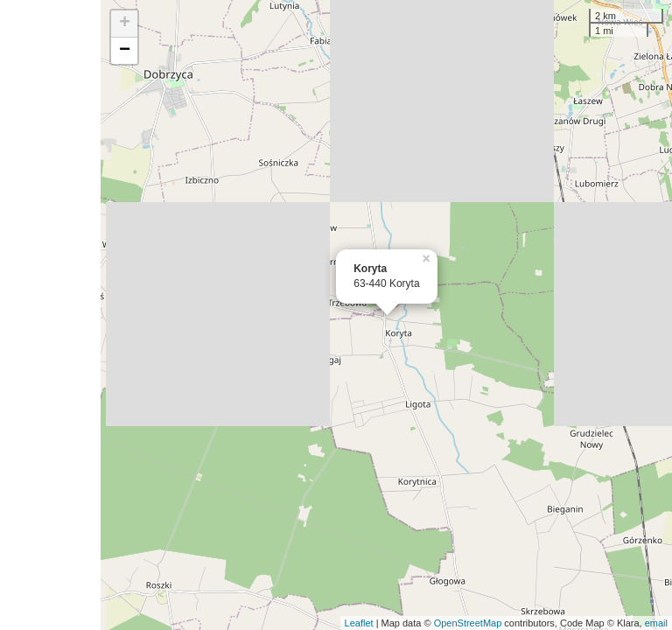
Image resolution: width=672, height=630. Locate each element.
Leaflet (359, 623)
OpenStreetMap (468, 623)
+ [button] (125, 24)
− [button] (125, 51)
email (656, 623)
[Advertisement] (50, 315)
